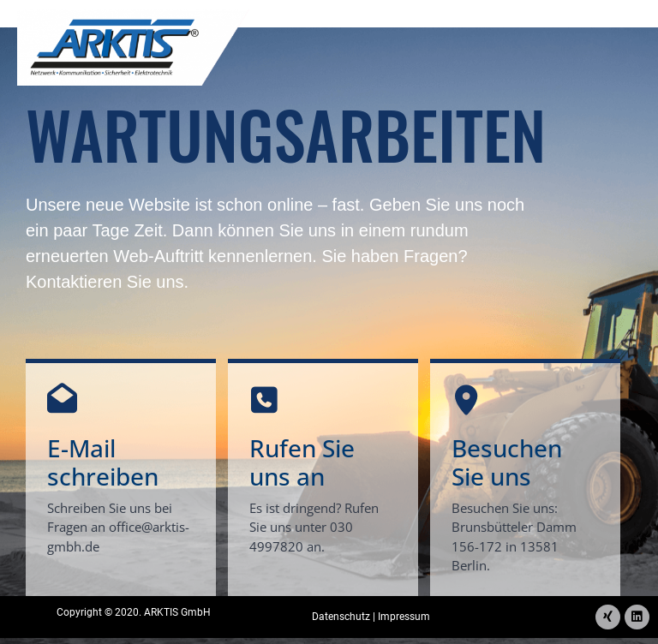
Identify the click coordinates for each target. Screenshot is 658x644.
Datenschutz (341, 615)
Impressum (404, 615)
